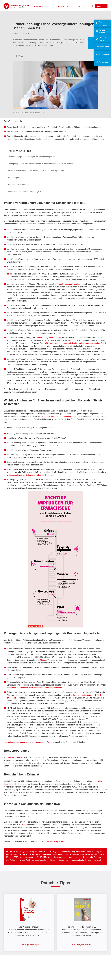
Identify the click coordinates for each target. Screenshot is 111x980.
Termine (86, 6)
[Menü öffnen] (101, 6)
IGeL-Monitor (22, 825)
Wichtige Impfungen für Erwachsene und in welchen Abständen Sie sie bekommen (42, 164)
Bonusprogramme (15, 178)
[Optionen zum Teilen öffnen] (19, 56)
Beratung (52, 6)
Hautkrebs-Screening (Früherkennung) (69, 284)
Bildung (70, 6)
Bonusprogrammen (15, 757)
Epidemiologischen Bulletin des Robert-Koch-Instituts (31, 475)
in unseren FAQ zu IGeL (55, 842)
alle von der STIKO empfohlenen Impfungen (59, 416)
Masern (43, 660)
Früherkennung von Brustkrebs (48, 338)
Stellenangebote (103, 54)
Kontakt (61, 6)
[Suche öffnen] (92, 6)
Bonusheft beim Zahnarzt (18, 185)
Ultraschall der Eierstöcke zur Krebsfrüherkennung (31, 854)
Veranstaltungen (40, 6)
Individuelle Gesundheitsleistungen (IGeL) (25, 192)
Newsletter (104, 62)
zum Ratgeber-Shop (28, 944)
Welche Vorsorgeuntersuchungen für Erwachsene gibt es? (32, 157)
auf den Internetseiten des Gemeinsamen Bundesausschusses (36, 688)
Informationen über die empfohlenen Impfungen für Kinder (28, 742)
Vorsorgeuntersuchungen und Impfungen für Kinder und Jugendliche (36, 171)
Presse (78, 6)
